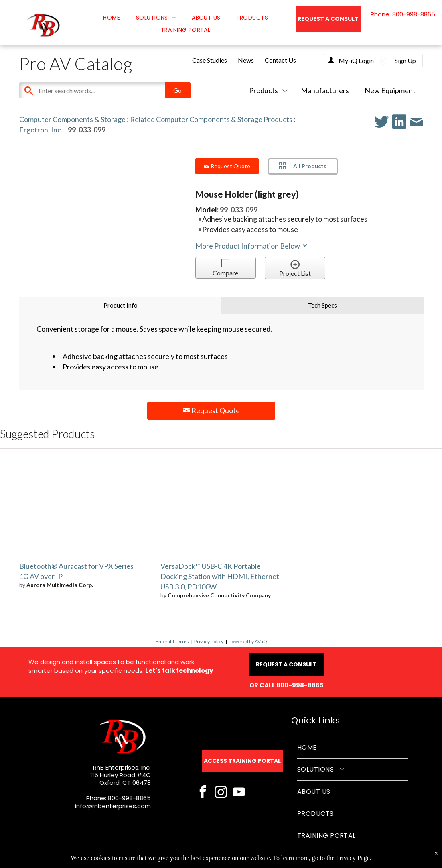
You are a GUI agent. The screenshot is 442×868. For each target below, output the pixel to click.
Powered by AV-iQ (248, 641)
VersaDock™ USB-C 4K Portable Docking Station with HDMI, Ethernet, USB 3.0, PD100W (221, 577)
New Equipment (390, 90)
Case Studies (210, 60)
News (246, 60)
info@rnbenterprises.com (113, 806)
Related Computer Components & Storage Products (211, 119)
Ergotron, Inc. (41, 130)
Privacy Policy (209, 641)
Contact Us (280, 60)
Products (267, 90)
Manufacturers (325, 90)
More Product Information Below (252, 246)
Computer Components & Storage (72, 119)
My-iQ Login (356, 60)
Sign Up (405, 60)
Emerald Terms (172, 641)
